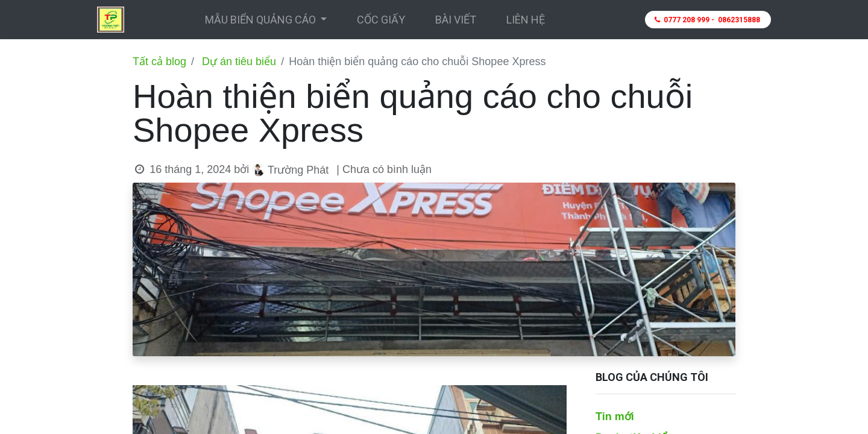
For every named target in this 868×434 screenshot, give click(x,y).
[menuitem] (381, 20)
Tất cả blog (159, 61)
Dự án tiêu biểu (239, 61)
